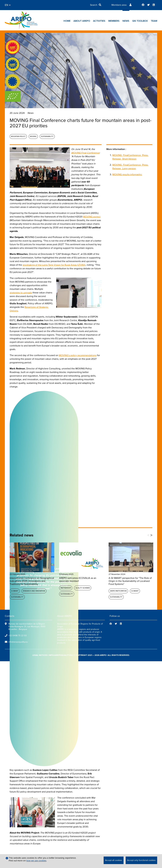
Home (67, 21)
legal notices (40, 655)
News (126, 21)
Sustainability (47, 136)
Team (154, 21)
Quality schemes (83, 588)
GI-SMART (15, 591)
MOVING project (92, 217)
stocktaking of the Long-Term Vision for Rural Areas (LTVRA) (54, 265)
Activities (99, 21)
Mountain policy (18, 136)
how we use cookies (36, 861)
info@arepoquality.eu (18, 642)
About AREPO (82, 21)
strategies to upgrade (21, 293)
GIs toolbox (140, 21)
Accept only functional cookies (141, 860)
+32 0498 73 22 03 (17, 636)
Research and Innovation (34, 591)
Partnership (66, 588)
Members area (119, 5)
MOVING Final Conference (85, 153)
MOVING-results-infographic (127, 175)
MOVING (33, 136)
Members (114, 21)
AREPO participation (118, 591)
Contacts (10, 616)
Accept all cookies (114, 860)
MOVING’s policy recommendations (78, 355)
